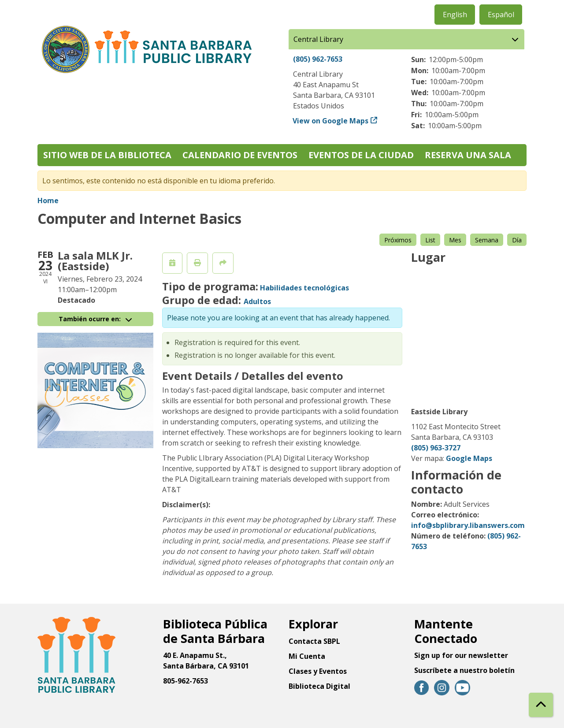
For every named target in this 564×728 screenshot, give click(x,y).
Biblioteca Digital (319, 686)
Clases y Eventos (318, 671)
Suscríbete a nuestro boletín (464, 670)
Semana (487, 240)
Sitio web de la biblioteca (107, 155)
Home (48, 201)
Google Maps (469, 458)
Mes (455, 240)
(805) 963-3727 (436, 448)
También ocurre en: (95, 319)
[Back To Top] (541, 705)
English (455, 15)
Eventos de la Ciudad (361, 155)
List (430, 240)
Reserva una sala (468, 155)
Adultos (257, 301)
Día (517, 240)
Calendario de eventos (240, 155)
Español (501, 15)
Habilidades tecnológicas (304, 288)
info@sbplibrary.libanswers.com (468, 525)
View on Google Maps (331, 121)
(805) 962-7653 (318, 59)
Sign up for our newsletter (461, 655)
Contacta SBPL (314, 641)
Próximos (398, 240)
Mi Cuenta (307, 656)
